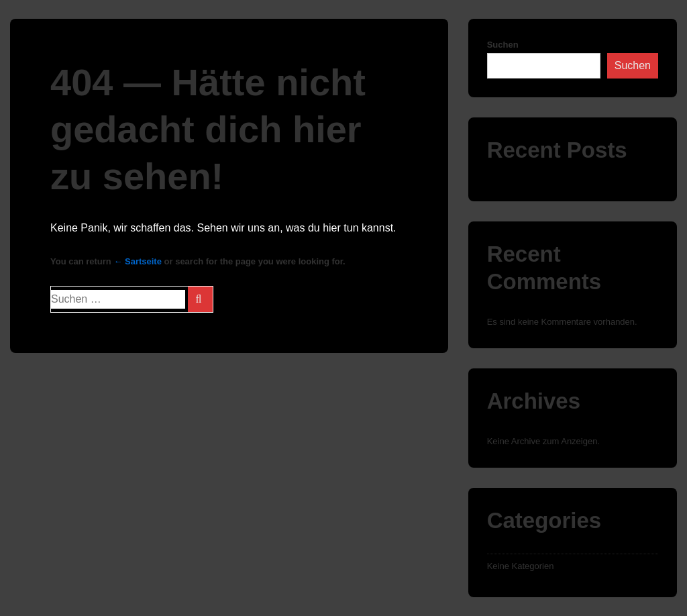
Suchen (503, 45)
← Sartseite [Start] (138, 261)
